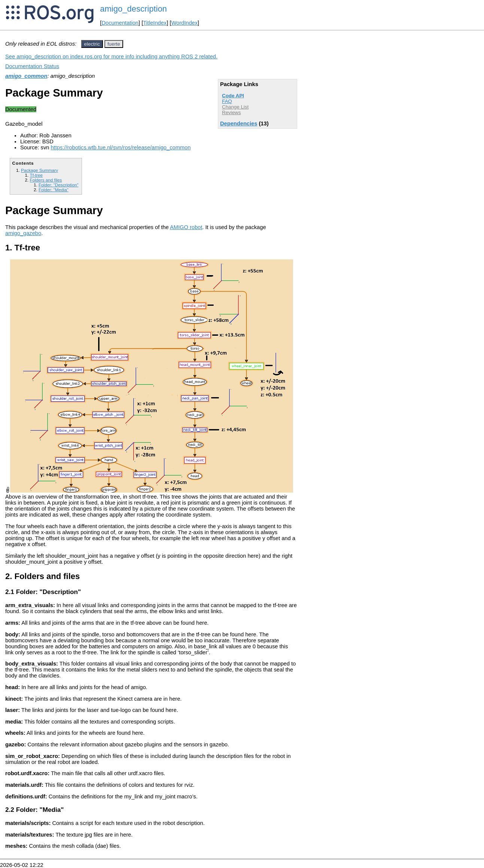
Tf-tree (36, 175)
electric (92, 44)
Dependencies (239, 124)
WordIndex (184, 23)
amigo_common (26, 76)
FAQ (227, 101)
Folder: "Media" (54, 190)
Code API (233, 96)
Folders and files (46, 180)
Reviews (231, 112)
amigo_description (133, 9)
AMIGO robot (186, 227)
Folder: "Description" (59, 185)
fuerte (114, 44)
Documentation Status (32, 66)
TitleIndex (155, 23)
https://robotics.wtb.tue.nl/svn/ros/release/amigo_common (121, 147)
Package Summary (39, 170)
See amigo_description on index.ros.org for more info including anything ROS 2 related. (111, 57)
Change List (235, 107)
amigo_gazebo (23, 233)
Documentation (120, 23)
